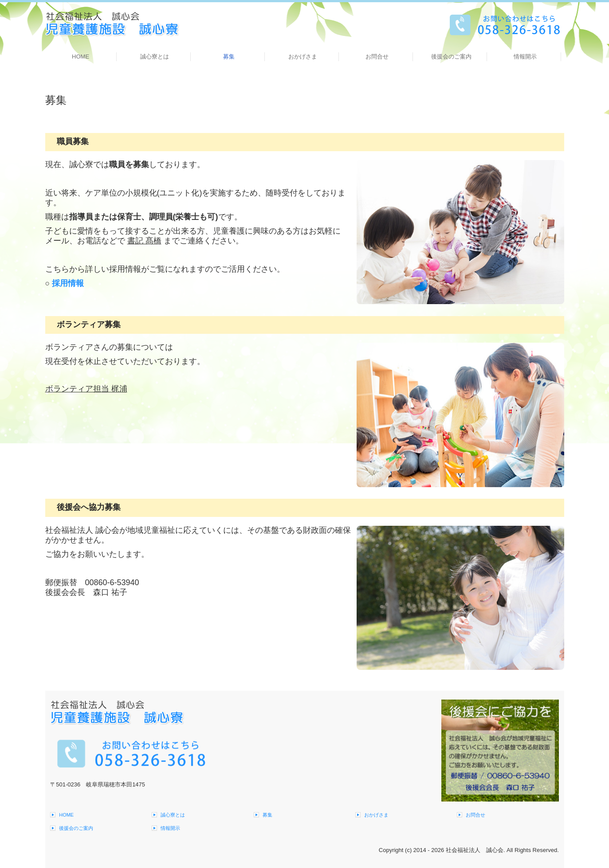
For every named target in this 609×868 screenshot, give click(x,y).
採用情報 (68, 283)
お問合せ (377, 57)
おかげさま (303, 57)
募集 (229, 57)
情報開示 (525, 57)
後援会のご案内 (451, 57)
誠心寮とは (155, 57)
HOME (81, 57)
